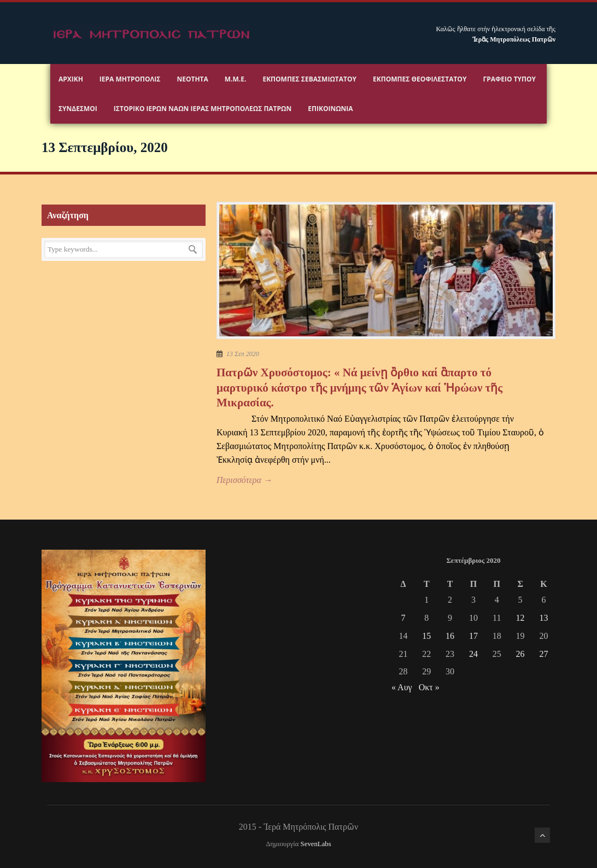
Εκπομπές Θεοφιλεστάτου (420, 79)
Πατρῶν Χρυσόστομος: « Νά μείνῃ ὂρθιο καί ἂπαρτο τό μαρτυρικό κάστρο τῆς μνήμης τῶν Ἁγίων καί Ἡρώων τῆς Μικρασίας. (359, 388)
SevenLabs (316, 844)
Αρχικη (71, 79)
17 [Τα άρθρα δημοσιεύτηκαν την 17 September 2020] (473, 636)
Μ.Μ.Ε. (236, 79)
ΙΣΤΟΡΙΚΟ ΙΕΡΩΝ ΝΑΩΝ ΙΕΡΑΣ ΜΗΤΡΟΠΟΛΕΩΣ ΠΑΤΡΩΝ (203, 109)
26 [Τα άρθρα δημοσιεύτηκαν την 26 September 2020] (520, 654)
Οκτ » (429, 687)
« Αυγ (402, 687)
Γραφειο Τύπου (509, 79)
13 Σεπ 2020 (243, 354)
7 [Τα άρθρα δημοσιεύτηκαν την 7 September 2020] (403, 618)
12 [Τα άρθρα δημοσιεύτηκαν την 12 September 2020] (520, 618)
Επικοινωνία (330, 109)
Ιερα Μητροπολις (130, 79)
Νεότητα (192, 79)
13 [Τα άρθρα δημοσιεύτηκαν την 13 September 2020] (543, 618)
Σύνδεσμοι (78, 109)
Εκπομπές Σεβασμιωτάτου (309, 79)
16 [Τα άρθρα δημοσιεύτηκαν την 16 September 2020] (450, 636)
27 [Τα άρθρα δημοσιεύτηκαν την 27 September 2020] (543, 654)
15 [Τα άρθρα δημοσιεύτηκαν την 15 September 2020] (426, 636)
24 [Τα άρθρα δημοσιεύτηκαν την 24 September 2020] (473, 654)
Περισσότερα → (244, 480)
